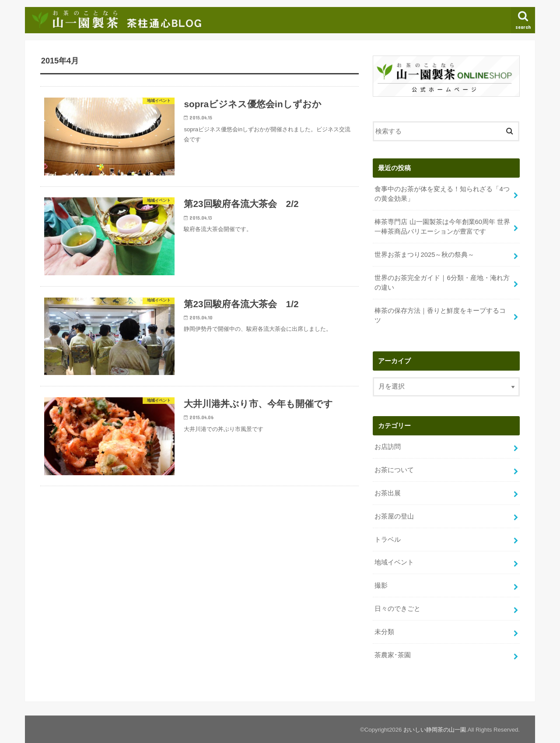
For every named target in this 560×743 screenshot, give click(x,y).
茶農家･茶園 (393, 655)
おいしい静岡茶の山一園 (435, 729)
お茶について (394, 470)
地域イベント (394, 562)
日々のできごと (397, 609)
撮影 (381, 585)
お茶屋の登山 (394, 516)
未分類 (384, 632)
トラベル (388, 539)
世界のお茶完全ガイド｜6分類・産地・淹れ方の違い (442, 283)
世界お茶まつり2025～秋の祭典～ (424, 255)
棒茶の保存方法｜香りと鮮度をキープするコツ (440, 315)
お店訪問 (388, 447)
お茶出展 (388, 493)
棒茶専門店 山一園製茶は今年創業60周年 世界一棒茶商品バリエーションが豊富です (442, 227)
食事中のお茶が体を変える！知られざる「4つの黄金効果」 (442, 194)
